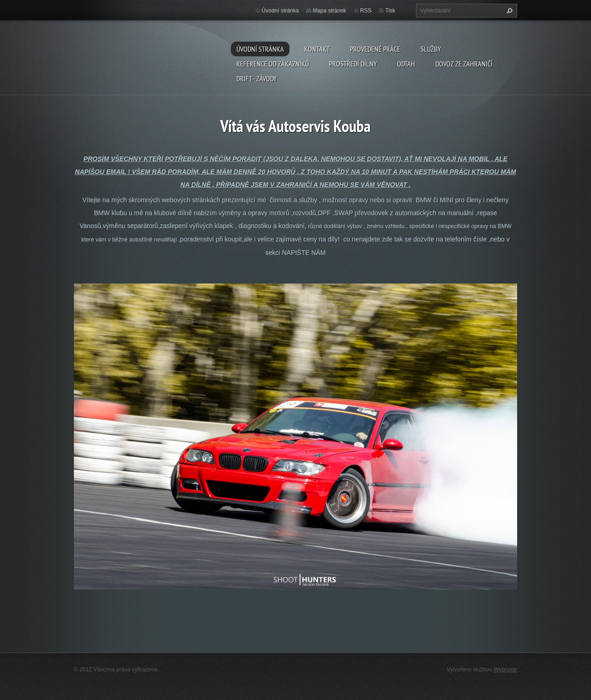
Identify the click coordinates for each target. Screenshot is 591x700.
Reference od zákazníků (273, 64)
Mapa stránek (329, 11)
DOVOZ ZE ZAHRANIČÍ (464, 64)
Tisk (390, 11)
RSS (366, 11)
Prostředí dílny (353, 64)
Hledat (508, 11)
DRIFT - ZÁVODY (256, 78)
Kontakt (317, 49)
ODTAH (406, 64)
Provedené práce (375, 49)
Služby (431, 49)
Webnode (505, 670)
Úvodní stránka (260, 49)
